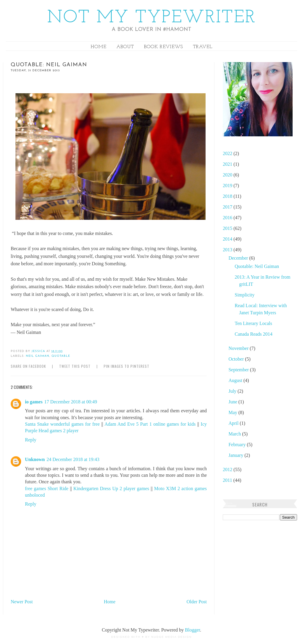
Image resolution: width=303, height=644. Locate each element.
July (233, 391)
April (234, 423)
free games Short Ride (47, 488)
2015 (228, 228)
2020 (228, 175)
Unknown (35, 459)
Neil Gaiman (38, 356)
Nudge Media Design (172, 637)
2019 (228, 186)
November (239, 348)
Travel (203, 47)
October (237, 359)
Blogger (193, 630)
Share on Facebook (28, 366)
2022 (228, 153)
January (236, 455)
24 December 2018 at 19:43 (73, 459)
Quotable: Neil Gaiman (257, 266)
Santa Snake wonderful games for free (62, 424)
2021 (228, 164)
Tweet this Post (75, 366)
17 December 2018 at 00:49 (71, 402)
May (233, 412)
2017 (228, 207)
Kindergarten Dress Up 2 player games (111, 488)
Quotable (61, 356)
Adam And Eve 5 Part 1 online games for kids (150, 424)
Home (98, 47)
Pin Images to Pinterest (127, 366)
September (239, 370)
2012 (228, 469)
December (239, 258)
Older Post (197, 602)
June (233, 402)
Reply (31, 440)
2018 (228, 196)
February (238, 445)
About (125, 47)
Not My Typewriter (152, 18)
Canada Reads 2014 (254, 334)
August (236, 380)
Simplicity (245, 295)
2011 (228, 480)
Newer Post (22, 602)
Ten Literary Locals (253, 323)
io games (34, 402)
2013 (228, 250)
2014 (228, 239)
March (235, 434)
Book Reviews (164, 47)
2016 (228, 218)
